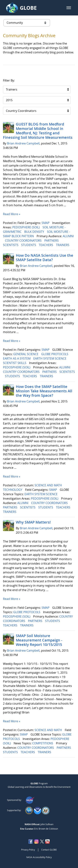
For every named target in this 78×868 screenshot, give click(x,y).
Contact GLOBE (49, 850)
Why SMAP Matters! (33, 522)
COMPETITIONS (43, 743)
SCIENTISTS (11, 245)
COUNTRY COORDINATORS (24, 241)
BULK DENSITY (35, 232)
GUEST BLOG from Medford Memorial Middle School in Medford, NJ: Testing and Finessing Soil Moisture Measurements (38, 131)
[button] (69, 8)
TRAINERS (63, 245)
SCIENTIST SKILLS (15, 363)
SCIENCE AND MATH (49, 485)
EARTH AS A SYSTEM (17, 358)
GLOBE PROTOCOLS (55, 354)
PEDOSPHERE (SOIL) (26, 227)
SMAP (46, 223)
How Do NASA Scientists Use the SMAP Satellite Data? (45, 258)
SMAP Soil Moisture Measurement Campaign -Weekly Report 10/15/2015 (39, 640)
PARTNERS (52, 241)
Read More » (12, 214)
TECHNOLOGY (13, 490)
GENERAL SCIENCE (26, 354)
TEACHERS (46, 245)
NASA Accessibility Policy (39, 857)
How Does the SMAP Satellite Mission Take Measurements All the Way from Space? (44, 391)
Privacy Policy (28, 850)
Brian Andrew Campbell (23, 143)
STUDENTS (29, 245)
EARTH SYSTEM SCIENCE (50, 358)
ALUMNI (68, 236)
